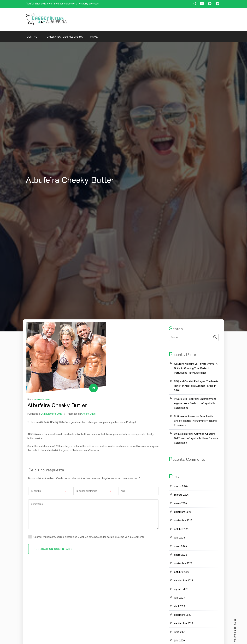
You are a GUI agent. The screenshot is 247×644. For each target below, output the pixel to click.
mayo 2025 (180, 546)
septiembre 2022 (184, 623)
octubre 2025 (182, 529)
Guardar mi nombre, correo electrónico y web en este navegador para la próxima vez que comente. (89, 537)
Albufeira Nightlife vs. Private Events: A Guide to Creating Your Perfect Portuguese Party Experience (196, 368)
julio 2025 (179, 538)
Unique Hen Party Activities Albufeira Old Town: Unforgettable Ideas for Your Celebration (196, 438)
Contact (33, 36)
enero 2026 (180, 503)
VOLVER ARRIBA (235, 630)
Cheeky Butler (89, 414)
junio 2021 (180, 632)
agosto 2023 (181, 589)
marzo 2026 (181, 486)
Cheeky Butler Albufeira (65, 36)
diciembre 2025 (183, 512)
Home (94, 36)
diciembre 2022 (183, 615)
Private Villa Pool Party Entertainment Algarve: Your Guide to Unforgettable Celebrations (195, 403)
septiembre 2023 (184, 581)
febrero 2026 (181, 495)
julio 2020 (179, 641)
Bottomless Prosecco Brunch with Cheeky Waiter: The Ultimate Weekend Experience (195, 421)
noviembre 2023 (183, 563)
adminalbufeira (42, 400)
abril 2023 (180, 606)
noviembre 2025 (183, 520)
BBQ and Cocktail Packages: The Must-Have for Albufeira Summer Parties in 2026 (196, 386)
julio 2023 (179, 598)
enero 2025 (180, 555)
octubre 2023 (182, 572)
